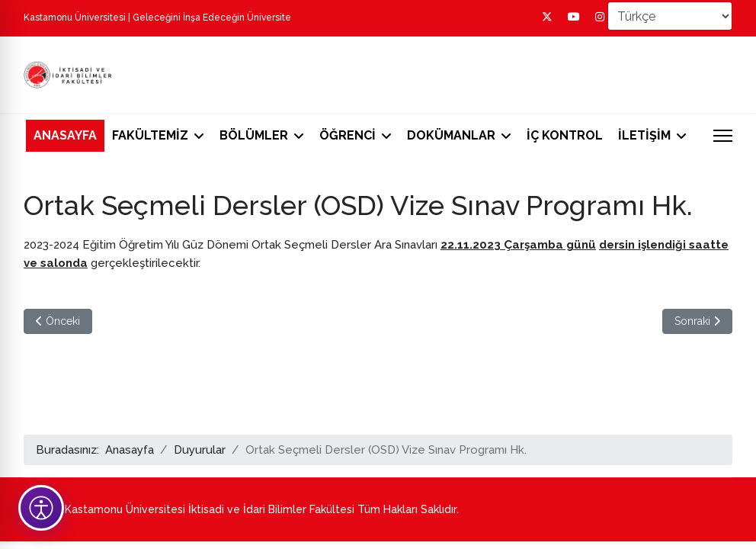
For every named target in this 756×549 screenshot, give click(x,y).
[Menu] (723, 136)
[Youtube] (574, 17)
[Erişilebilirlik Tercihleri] (41, 508)
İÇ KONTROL (565, 136)
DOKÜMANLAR (451, 136)
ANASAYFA (65, 135)
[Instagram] (600, 17)
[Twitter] (547, 17)
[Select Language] (670, 16)
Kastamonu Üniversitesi (75, 18)
